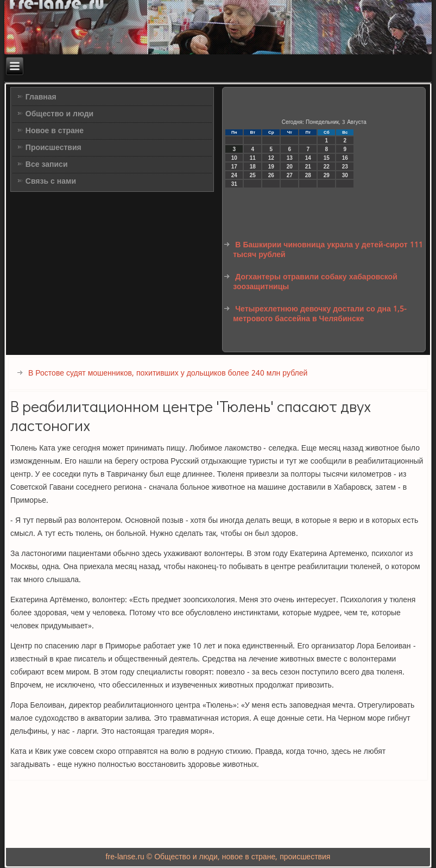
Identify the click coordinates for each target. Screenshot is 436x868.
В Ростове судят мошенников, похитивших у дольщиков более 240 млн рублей (168, 373)
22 (327, 167)
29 (327, 175)
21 (308, 167)
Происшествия (53, 148)
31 (234, 184)
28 (308, 175)
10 (234, 158)
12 (271, 158)
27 (290, 175)
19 (271, 167)
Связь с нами (51, 182)
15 (327, 158)
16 (345, 158)
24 (234, 175)
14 (308, 158)
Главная (41, 97)
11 (253, 158)
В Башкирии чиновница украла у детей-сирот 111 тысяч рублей (328, 250)
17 (234, 167)
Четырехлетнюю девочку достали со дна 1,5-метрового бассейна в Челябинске (320, 314)
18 (253, 167)
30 (345, 175)
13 (290, 158)
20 (290, 167)
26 (271, 175)
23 (345, 167)
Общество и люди (59, 114)
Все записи (47, 165)
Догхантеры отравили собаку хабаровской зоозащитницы (315, 282)
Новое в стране (55, 131)
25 (253, 175)
